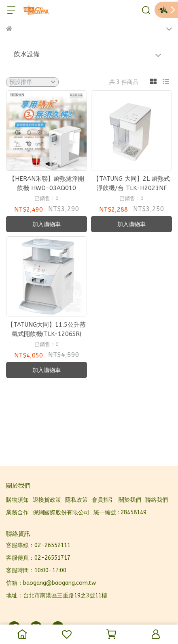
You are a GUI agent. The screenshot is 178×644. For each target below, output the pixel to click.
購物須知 (17, 500)
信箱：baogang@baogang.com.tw (51, 583)
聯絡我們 (157, 500)
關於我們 (130, 500)
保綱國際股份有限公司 (61, 512)
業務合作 (17, 512)
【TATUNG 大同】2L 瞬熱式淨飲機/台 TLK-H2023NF (131, 183)
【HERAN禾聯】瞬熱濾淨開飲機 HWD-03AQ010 (47, 183)
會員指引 (103, 500)
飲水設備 (27, 54)
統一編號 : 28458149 (120, 512)
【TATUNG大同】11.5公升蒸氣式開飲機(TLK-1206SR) (47, 329)
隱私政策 (76, 500)
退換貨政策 (47, 500)
